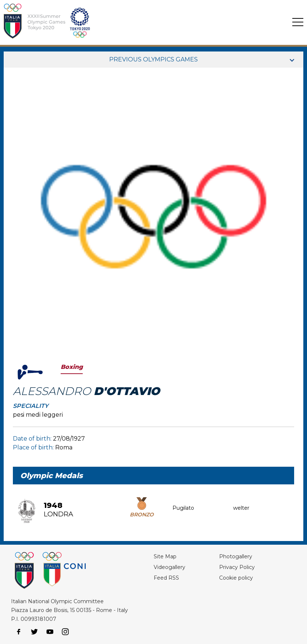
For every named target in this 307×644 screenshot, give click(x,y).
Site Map (165, 556)
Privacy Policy (237, 567)
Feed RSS (166, 578)
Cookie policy (236, 578)
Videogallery (169, 567)
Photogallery (236, 556)
